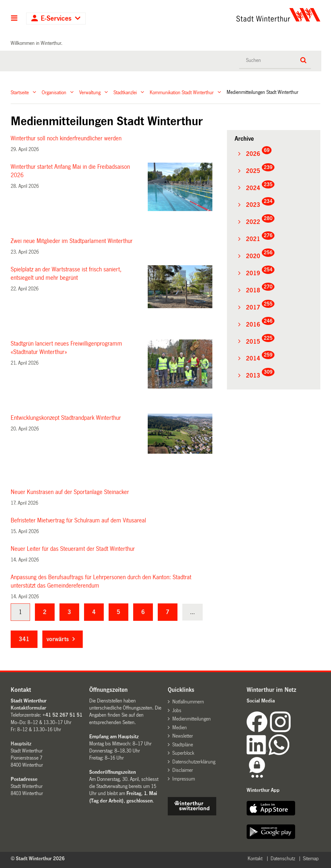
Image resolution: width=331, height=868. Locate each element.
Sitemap (311, 858)
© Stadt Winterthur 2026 (38, 858)
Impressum (184, 779)
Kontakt (255, 858)
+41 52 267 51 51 (62, 715)
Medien (180, 727)
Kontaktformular (28, 708)
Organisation (54, 92)
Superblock (183, 753)
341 (24, 639)
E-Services (56, 19)
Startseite (20, 92)
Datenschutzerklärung (194, 762)
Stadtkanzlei (125, 92)
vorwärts (58, 639)
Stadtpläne (183, 745)
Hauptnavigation (14, 19)
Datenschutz (283, 858)
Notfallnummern (188, 702)
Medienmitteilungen (192, 719)
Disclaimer (183, 770)
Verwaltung (90, 92)
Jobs (177, 710)
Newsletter (183, 736)
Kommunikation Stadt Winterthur (182, 92)
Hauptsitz (21, 744)
